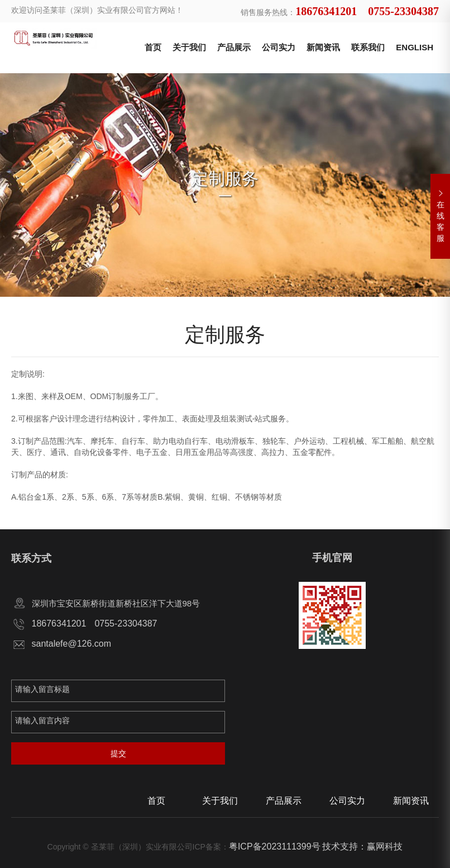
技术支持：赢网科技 (362, 846)
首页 (153, 47)
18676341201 (59, 623)
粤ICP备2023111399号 (275, 846)
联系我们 (368, 47)
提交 (118, 753)
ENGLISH (415, 47)
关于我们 (189, 47)
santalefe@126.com (72, 644)
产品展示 (234, 47)
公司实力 (279, 47)
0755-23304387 (126, 623)
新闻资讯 (323, 47)
